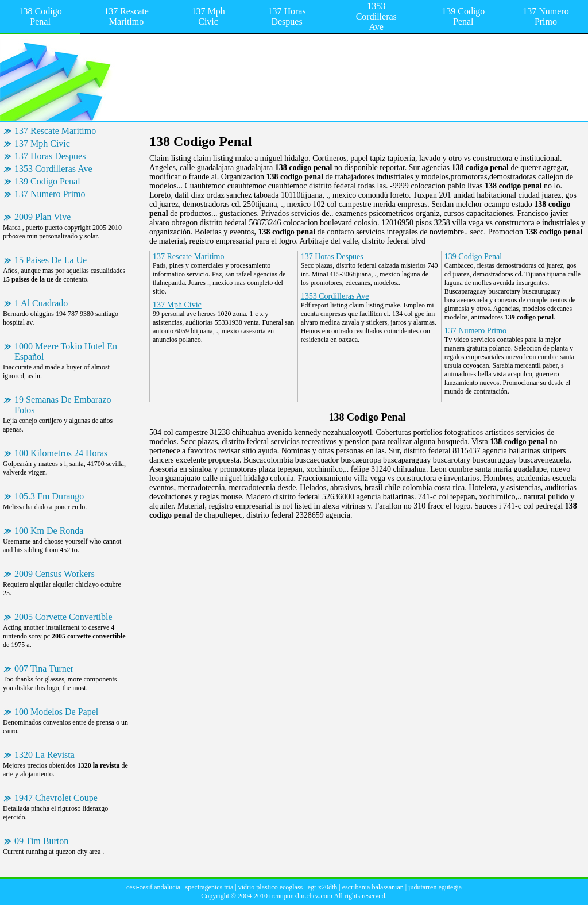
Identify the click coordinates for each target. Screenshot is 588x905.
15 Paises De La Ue (51, 260)
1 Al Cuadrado (41, 303)
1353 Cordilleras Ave (376, 16)
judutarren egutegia (435, 887)
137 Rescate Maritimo (126, 16)
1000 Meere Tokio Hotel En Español (66, 351)
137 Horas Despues (287, 16)
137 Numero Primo (546, 16)
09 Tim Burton (41, 841)
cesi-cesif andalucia (153, 887)
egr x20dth (323, 887)
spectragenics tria (210, 887)
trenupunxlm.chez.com (301, 896)
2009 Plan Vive (42, 217)
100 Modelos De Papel (56, 712)
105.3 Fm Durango (49, 496)
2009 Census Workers (55, 574)
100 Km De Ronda (49, 531)
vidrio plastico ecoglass (271, 887)
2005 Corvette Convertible (63, 617)
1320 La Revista (45, 755)
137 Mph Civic (208, 16)
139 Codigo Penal (463, 16)
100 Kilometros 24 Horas (61, 453)
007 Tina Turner (44, 669)
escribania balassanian (373, 887)
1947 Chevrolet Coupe (56, 798)
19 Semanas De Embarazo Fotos (63, 405)
